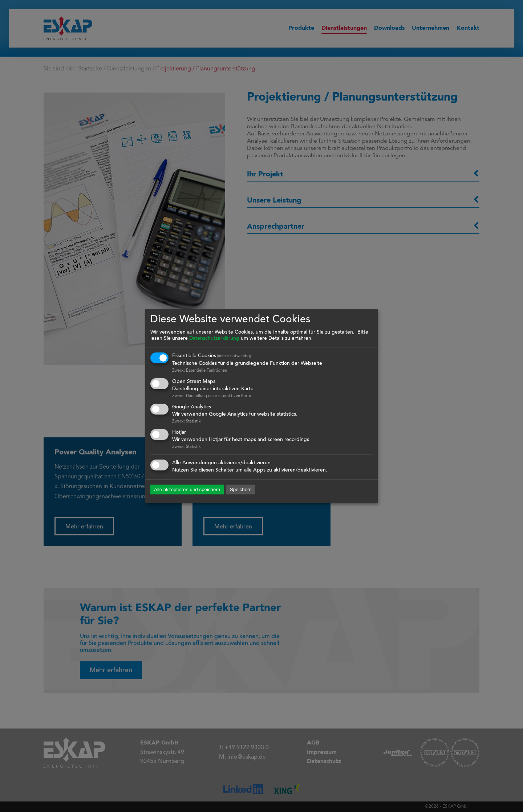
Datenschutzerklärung (214, 339)
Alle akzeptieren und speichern (187, 490)
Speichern (241, 490)
